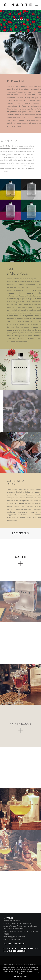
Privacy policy (22, 977)
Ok (15, 977)
